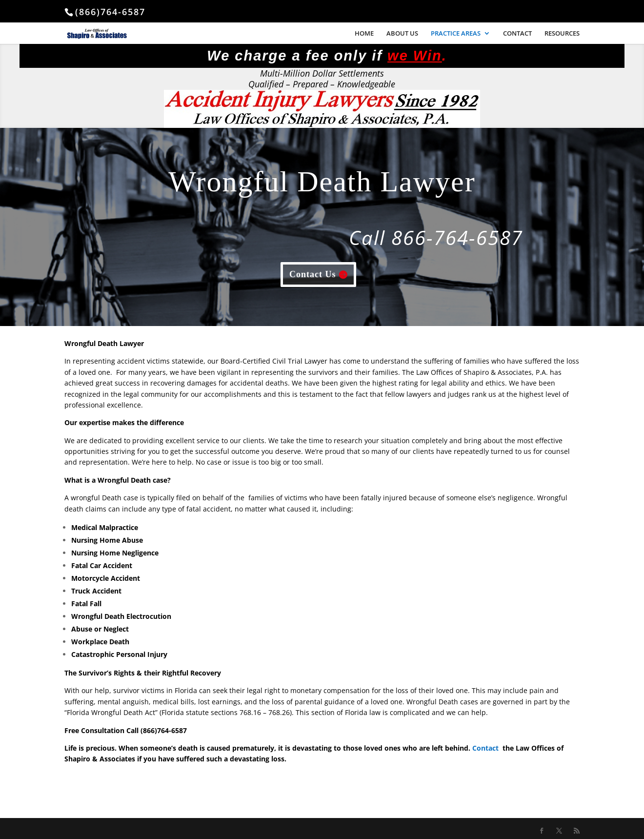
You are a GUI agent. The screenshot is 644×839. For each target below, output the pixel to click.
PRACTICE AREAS (456, 34)
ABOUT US (402, 34)
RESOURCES (562, 34)
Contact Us (313, 274)
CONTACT (517, 34)
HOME (364, 34)
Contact (485, 748)
